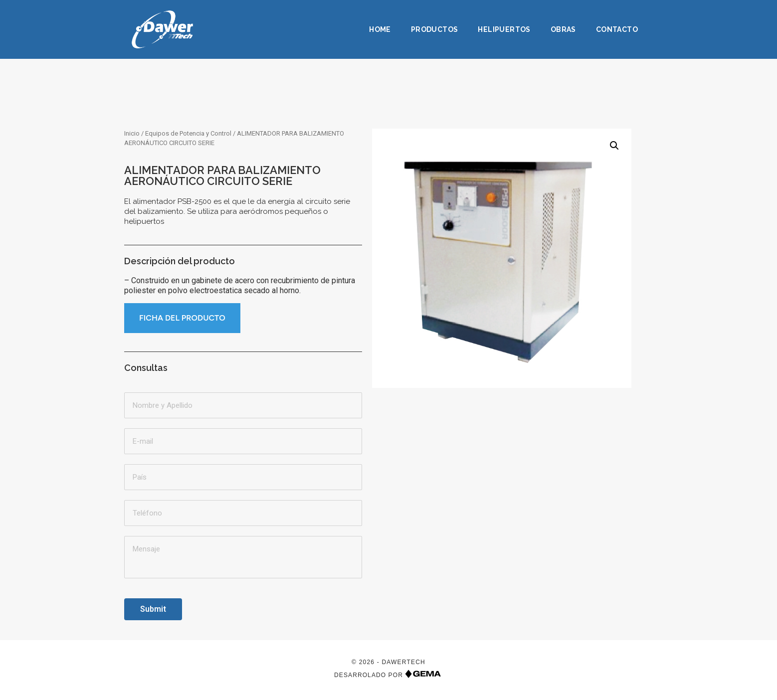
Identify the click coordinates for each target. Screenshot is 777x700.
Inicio (132, 133)
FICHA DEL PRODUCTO (182, 318)
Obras (563, 29)
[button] (614, 146)
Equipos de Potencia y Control (188, 133)
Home (380, 29)
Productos (435, 29)
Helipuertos (504, 29)
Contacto (617, 29)
